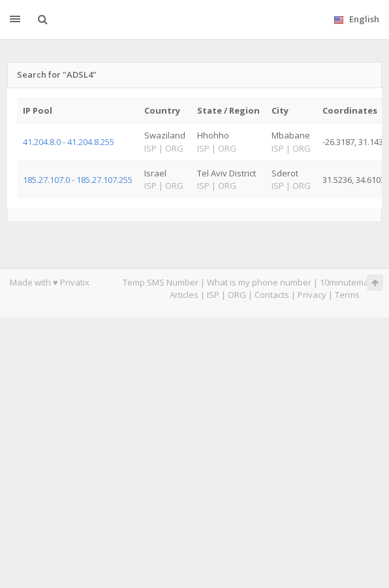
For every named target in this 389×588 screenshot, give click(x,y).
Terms (347, 295)
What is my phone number (259, 282)
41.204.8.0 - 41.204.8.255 (69, 142)
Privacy (312, 295)
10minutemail (346, 282)
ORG (237, 295)
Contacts (272, 295)
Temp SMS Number (161, 282)
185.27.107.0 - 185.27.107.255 (78, 180)
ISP (213, 295)
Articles (184, 295)
